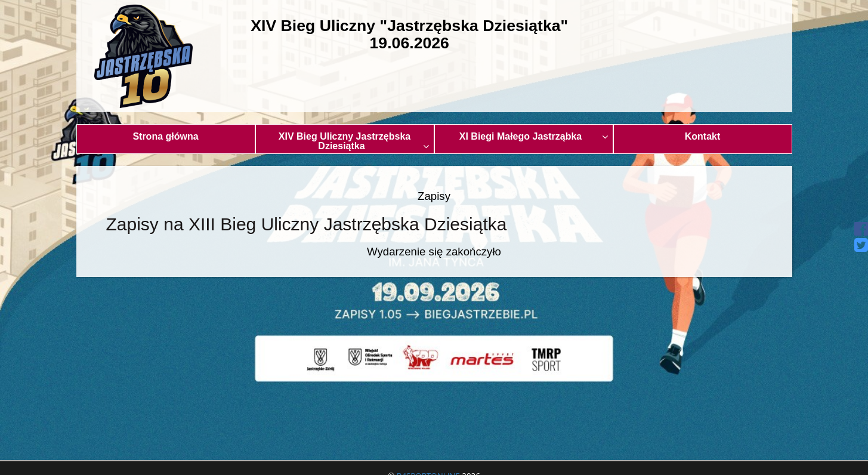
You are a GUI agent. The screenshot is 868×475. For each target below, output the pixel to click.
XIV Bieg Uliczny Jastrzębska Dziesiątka (354, 141)
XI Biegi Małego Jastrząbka (534, 136)
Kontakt (703, 136)
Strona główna (165, 136)
